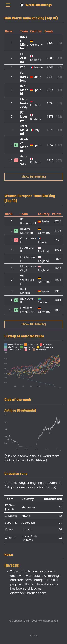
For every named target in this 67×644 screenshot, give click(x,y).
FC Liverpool (24, 116)
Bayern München (24, 43)
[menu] (8, 5)
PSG (23, 67)
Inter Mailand (24, 130)
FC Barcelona (24, 77)
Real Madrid (24, 90)
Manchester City (24, 103)
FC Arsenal (23, 58)
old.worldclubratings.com (28, 593)
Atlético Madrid (24, 145)
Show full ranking (34, 177)
